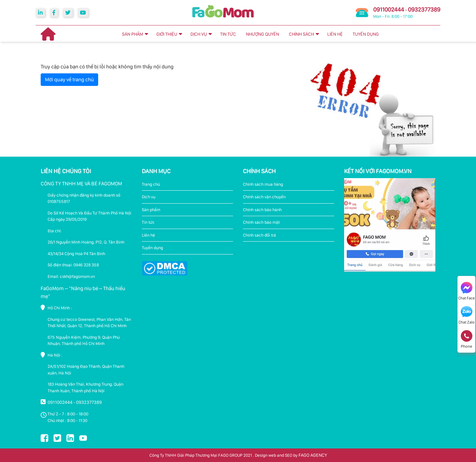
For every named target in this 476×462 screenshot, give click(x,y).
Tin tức (148, 222)
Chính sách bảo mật (261, 222)
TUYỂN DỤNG (366, 34)
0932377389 (424, 9)
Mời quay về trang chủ (69, 79)
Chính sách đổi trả (259, 235)
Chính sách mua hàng (263, 184)
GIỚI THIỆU (167, 34)
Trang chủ (151, 184)
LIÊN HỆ (335, 34)
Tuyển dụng (152, 248)
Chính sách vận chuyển (264, 197)
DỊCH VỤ (199, 34)
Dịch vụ (149, 197)
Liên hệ (148, 235)
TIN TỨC (228, 34)
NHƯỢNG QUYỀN (262, 34)
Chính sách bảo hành (262, 210)
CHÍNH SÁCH (301, 34)
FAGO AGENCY (313, 455)
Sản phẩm (151, 210)
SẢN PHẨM (133, 34)
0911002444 (389, 9)
